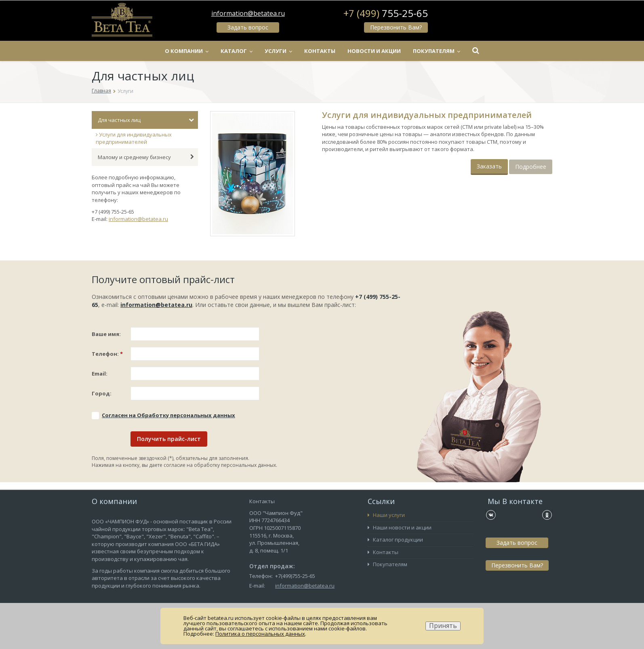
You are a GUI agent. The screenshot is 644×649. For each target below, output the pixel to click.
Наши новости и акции (400, 527)
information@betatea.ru (248, 13)
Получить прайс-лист (169, 439)
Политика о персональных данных (260, 634)
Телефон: (107, 354)
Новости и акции (374, 51)
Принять (443, 626)
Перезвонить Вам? (396, 27)
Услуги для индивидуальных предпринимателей (134, 138)
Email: (100, 374)
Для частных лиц (146, 120)
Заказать (489, 166)
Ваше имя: (106, 334)
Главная (101, 91)
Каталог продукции (395, 540)
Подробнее (531, 167)
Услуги (278, 51)
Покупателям (437, 51)
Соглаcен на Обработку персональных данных (168, 415)
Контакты (320, 51)
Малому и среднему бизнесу (146, 157)
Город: (102, 393)
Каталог (237, 51)
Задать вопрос (248, 27)
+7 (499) (386, 13)
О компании (187, 51)
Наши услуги (386, 515)
